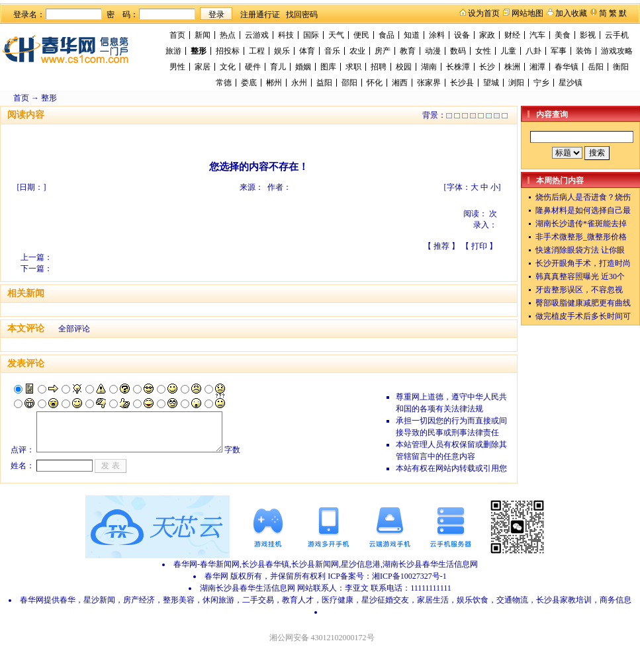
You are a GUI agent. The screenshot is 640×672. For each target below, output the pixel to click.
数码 (458, 51)
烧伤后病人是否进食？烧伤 (583, 197)
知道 (412, 35)
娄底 (249, 83)
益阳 (324, 83)
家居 (203, 67)
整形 (199, 51)
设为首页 (484, 13)
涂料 (437, 35)
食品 (387, 35)
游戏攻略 (617, 51)
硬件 (253, 67)
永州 (299, 83)
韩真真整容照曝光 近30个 (580, 276)
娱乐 (282, 51)
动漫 (433, 51)
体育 (307, 51)
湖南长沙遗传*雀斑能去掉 (581, 224)
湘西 (400, 83)
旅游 (173, 51)
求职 (353, 67)
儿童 (508, 51)
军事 (559, 51)
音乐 (332, 51)
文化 (228, 67)
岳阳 (596, 67)
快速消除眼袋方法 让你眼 (580, 250)
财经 (512, 35)
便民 (361, 35)
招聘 (379, 67)
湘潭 (537, 67)
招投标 (228, 51)
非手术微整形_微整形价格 (581, 237)
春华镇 (567, 67)
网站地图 (527, 13)
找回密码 (302, 15)
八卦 (533, 51)
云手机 (617, 35)
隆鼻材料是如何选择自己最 (583, 210)
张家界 (429, 83)
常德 (224, 83)
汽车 (537, 35)
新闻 (203, 35)
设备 (462, 35)
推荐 (441, 246)
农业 (357, 51)
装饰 (584, 51)
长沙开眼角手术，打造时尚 (583, 263)
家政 (487, 35)
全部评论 (74, 329)
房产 (383, 51)
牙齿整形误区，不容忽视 (579, 290)
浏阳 (516, 83)
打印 (479, 246)
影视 (588, 35)
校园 (404, 67)
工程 (257, 51)
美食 (563, 35)
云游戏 (257, 35)
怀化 (375, 83)
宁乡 (541, 83)
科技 (286, 35)
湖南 (429, 67)
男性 (177, 67)
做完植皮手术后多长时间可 (583, 316)
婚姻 (303, 67)
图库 (328, 67)
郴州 (274, 83)
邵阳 (349, 83)
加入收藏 (571, 13)
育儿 (278, 67)
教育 (408, 51)
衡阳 (621, 67)
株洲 (512, 67)
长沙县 (462, 83)
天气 (336, 35)
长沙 (487, 67)
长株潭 (458, 67)
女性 (483, 51)
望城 (491, 83)
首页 (177, 35)
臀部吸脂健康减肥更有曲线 (583, 303)
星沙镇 (571, 83)
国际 (311, 35)
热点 (228, 35)
